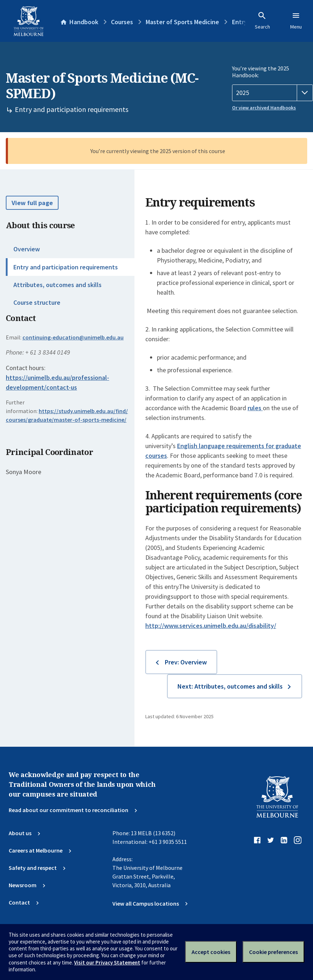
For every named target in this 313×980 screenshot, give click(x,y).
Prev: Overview (186, 662)
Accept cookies (211, 952)
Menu (296, 21)
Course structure (37, 302)
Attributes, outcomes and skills (57, 285)
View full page (32, 203)
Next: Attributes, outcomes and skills (230, 686)
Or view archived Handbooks (264, 108)
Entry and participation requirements (66, 267)
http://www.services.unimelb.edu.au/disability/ (211, 626)
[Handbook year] (273, 93)
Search (262, 21)
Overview (27, 249)
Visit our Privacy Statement (107, 962)
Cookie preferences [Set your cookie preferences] (273, 952)
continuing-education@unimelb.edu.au (73, 337)
